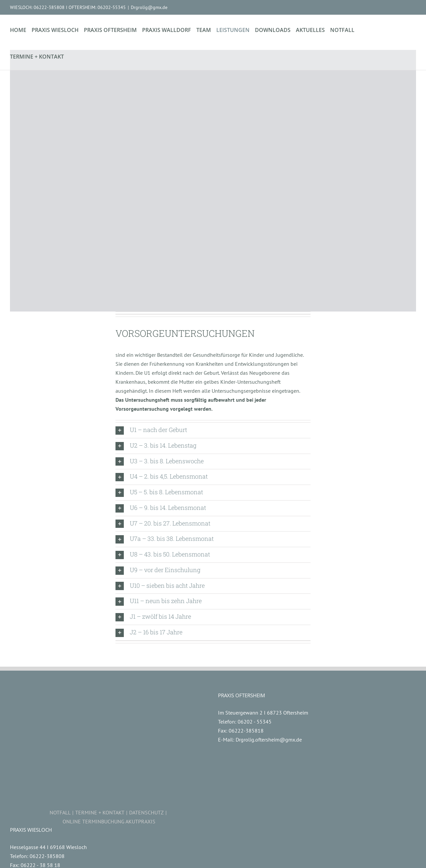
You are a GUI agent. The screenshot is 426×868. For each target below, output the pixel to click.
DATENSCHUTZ (146, 812)
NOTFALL (60, 812)
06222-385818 (246, 731)
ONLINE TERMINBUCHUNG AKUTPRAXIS (109, 821)
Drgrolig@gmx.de (149, 7)
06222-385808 (47, 856)
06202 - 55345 (255, 722)
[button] (213, 430)
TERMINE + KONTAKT (100, 812)
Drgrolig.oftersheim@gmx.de (269, 740)
